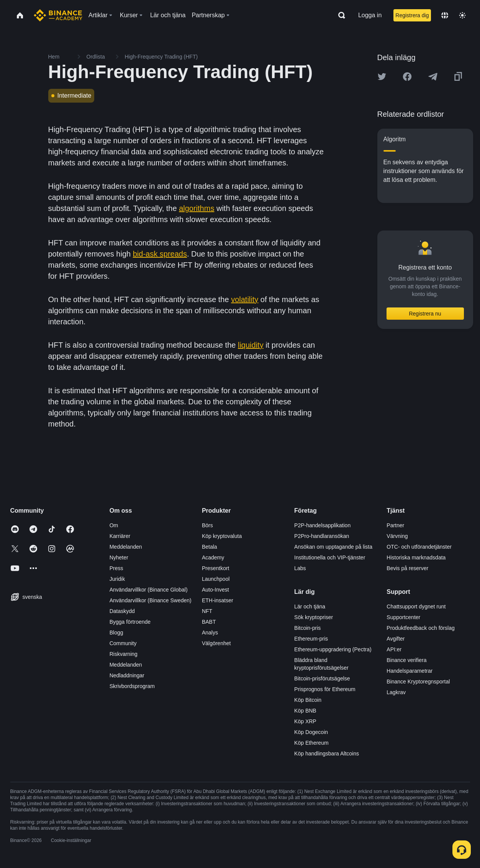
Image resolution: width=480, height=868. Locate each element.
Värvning (397, 536)
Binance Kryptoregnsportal (418, 682)
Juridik (117, 579)
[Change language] (445, 15)
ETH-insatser (218, 600)
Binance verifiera (406, 660)
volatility (245, 299)
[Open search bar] (339, 15)
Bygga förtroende (130, 622)
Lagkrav (396, 692)
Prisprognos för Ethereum (325, 689)
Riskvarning (124, 654)
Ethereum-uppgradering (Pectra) (333, 649)
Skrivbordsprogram (132, 686)
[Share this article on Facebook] (407, 77)
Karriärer (120, 536)
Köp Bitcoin (308, 700)
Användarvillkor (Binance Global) (149, 590)
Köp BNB (305, 711)
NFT (207, 611)
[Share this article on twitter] (382, 77)
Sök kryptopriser (314, 617)
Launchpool (216, 579)
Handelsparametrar (410, 671)
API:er (394, 649)
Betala (210, 547)
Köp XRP (305, 721)
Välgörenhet (216, 643)
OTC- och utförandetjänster (419, 547)
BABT (209, 622)
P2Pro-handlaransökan (322, 536)
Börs (207, 525)
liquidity (251, 345)
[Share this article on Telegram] (433, 77)
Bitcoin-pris (307, 628)
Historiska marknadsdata (416, 557)
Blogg (116, 633)
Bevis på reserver (407, 568)
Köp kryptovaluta (222, 536)
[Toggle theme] (462, 15)
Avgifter (396, 639)
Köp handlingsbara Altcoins (327, 754)
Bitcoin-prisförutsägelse (322, 678)
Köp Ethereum (311, 743)
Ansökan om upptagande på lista (333, 547)
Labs (300, 568)
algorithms (197, 208)
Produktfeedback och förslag (420, 628)
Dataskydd (122, 611)
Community (123, 643)
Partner (395, 525)
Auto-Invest (215, 590)
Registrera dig (412, 15)
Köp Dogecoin (311, 732)
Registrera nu (425, 314)
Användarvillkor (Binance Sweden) (151, 600)
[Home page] (58, 15)
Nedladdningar (127, 675)
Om (114, 525)
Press (116, 568)
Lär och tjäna (310, 606)
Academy (213, 557)
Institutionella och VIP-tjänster (330, 557)
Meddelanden (126, 547)
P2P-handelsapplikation (322, 525)
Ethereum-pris (311, 639)
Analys (210, 633)
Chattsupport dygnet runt (416, 606)
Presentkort (216, 568)
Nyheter (119, 557)
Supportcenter (403, 617)
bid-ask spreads (160, 254)
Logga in (370, 15)
